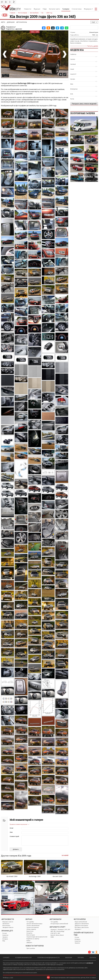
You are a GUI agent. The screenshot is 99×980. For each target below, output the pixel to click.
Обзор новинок (31, 929)
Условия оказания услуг (23, 958)
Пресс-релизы (31, 948)
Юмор (28, 941)
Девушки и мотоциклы (81, 926)
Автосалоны (22, 22)
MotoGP (53, 935)
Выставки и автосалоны (82, 927)
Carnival (73, 64)
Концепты (29, 933)
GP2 (66, 930)
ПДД (45, 9)
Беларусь (5, 939)
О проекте (6, 958)
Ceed (72, 69)
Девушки (11, 22)
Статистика (77, 9)
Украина (5, 937)
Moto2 (58, 935)
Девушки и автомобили (82, 924)
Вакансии (69, 958)
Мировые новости (8, 922)
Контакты (93, 958)
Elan (72, 84)
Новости (28, 9)
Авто (3, 22)
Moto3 (62, 935)
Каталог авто (54, 9)
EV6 (72, 94)
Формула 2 (61, 930)
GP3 (69, 930)
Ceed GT (73, 74)
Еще (93, 22)
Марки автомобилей (81, 922)
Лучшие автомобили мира (34, 924)
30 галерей (65, 855)
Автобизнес (6, 924)
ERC (55, 931)
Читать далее (93, 46)
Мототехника (6, 926)
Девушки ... (30, 942)
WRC (52, 931)
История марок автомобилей (59, 924)
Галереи (66, 9)
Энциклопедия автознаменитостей (37, 937)
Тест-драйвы (30, 922)
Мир (4, 941)
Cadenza (73, 54)
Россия (5, 933)
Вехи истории (31, 935)
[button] (44, 28)
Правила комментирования (19, 824)
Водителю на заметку (33, 939)
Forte (72, 99)
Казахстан (5, 935)
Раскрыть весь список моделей (84, 104)
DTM (52, 933)
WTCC (55, 933)
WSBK (52, 937)
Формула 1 (88, 9)
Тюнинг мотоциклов (33, 927)
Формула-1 (54, 930)
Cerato (73, 79)
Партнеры (81, 958)
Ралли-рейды (60, 931)
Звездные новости (8, 927)
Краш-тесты (30, 931)
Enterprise (74, 89)
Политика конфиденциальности (48, 958)
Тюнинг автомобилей (33, 926)
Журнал (37, 9)
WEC (59, 933)
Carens (73, 59)
